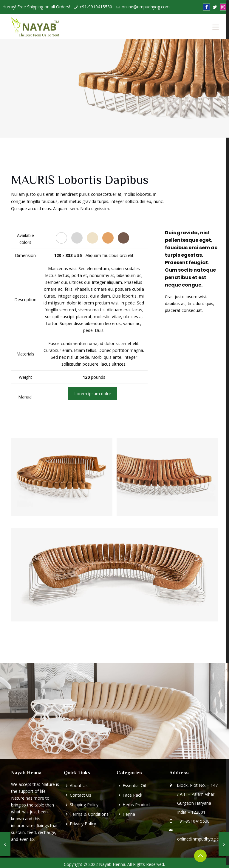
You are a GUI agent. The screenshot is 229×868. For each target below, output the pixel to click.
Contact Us (81, 795)
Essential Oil (134, 785)
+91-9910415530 (96, 7)
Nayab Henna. (113, 864)
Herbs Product (136, 805)
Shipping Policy (84, 805)
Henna (129, 814)
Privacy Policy (83, 824)
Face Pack (132, 795)
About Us (79, 785)
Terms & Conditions (89, 814)
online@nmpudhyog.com (146, 7)
